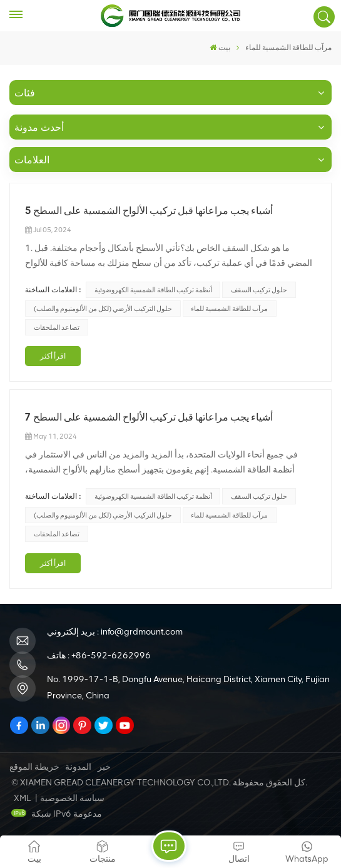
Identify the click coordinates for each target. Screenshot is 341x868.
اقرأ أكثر (53, 356)
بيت (220, 48)
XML (22, 798)
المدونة (78, 767)
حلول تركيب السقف (259, 290)
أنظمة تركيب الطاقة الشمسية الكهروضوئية (153, 290)
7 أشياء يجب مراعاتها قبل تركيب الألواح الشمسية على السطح (149, 417)
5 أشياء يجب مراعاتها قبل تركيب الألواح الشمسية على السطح (149, 211)
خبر (104, 767)
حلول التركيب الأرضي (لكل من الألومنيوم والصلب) (103, 309)
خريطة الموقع (34, 767)
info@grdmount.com (142, 632)
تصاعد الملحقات (57, 327)
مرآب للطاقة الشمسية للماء (229, 309)
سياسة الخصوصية (72, 798)
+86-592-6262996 (111, 656)
